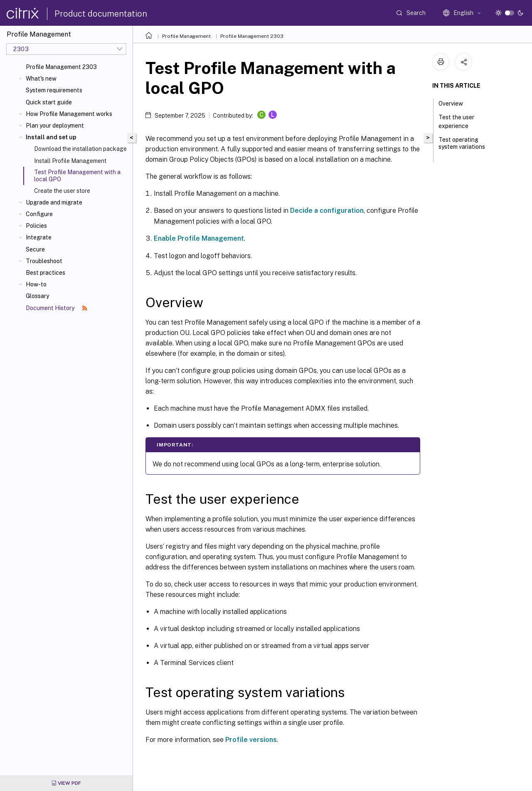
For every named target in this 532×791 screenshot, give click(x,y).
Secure (35, 249)
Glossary (37, 296)
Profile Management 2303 (61, 67)
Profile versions (251, 740)
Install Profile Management (70, 161)
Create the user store (62, 191)
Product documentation (101, 14)
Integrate (39, 237)
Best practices (46, 273)
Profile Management (186, 36)
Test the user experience (458, 122)
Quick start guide (49, 102)
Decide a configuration (327, 211)
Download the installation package (80, 149)
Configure (39, 214)
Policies (36, 226)
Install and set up (51, 137)
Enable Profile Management (199, 238)
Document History (57, 308)
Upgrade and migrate (54, 202)
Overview (455, 103)
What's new (41, 79)
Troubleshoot (44, 261)
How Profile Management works (69, 114)
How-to (36, 284)
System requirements (54, 90)
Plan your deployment (55, 126)
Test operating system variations (462, 147)
